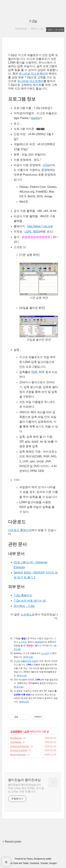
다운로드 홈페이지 (20, 530)
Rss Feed (13, 863)
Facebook (35, 863)
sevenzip (39, 642)
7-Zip (33, 21)
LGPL (28, 232)
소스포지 (23, 642)
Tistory (29, 859)
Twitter (26, 863)
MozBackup (16, 738)
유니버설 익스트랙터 (32, 74)
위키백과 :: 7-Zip (24, 606)
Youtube (44, 863)
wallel (49, 859)
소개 (26, 731)
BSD (36, 232)
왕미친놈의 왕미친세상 (24, 780)
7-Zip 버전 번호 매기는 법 (30, 601)
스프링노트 (28, 614)
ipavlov (36, 118)
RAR (34, 372)
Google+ (53, 863)
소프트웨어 (16, 731)
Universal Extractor (20, 746)
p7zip (46, 165)
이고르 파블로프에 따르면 (26, 661)
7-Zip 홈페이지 (23, 595)
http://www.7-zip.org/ (40, 226)
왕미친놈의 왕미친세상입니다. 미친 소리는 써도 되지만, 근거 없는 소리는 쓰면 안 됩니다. (26, 788)
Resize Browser (18, 755)
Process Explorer (19, 750)
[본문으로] (28, 657)
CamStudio (16, 742)
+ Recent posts (12, 842)
